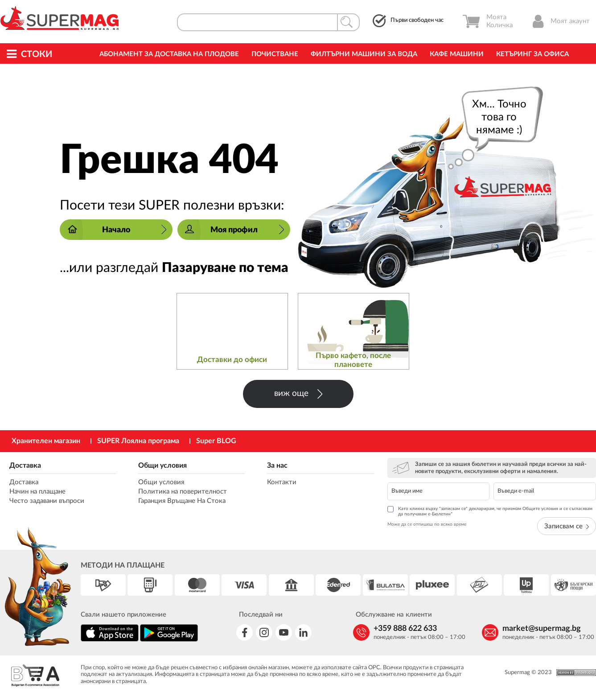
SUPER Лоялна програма (138, 441)
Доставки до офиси (232, 360)
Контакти (282, 482)
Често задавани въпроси (47, 501)
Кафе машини (457, 54)
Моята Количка (487, 21)
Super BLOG (216, 441)
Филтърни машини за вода (364, 54)
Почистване (275, 54)
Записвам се (567, 526)
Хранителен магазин (46, 441)
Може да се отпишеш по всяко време (427, 524)
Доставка (25, 465)
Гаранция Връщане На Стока (182, 501)
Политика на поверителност (183, 492)
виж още (298, 394)
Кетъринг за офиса (532, 54)
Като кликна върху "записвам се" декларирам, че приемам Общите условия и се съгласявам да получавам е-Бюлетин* (490, 511)
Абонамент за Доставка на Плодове (169, 54)
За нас (277, 465)
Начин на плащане (37, 492)
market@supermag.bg (542, 629)
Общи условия (162, 465)
